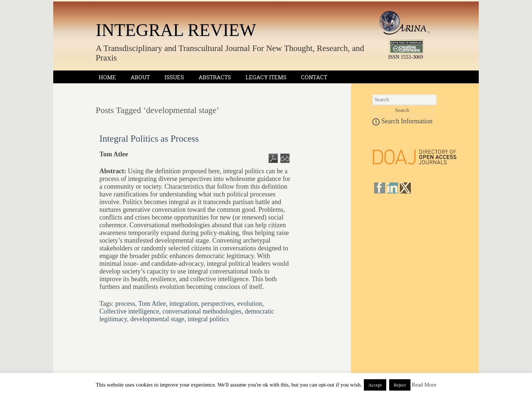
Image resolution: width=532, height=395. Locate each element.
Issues (174, 77)
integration (184, 304)
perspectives (218, 304)
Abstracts (215, 77)
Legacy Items (266, 77)
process (125, 304)
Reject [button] (400, 385)
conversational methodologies (202, 311)
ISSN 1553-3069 (406, 55)
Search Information (402, 121)
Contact (314, 77)
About (140, 77)
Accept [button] (375, 385)
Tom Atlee (152, 304)
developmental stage (157, 319)
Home (107, 77)
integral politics (208, 319)
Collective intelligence (129, 311)
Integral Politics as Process (149, 139)
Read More (424, 385)
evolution (250, 304)
